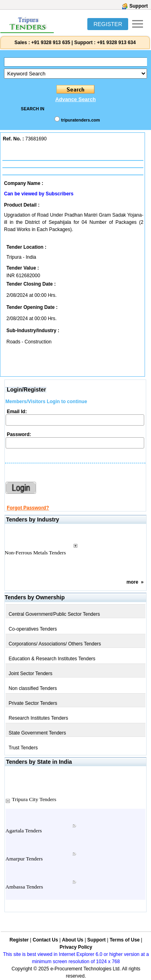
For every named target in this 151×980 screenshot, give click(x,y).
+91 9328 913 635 (50, 43)
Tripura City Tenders (34, 799)
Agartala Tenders (24, 831)
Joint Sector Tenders (31, 674)
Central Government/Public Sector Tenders (54, 614)
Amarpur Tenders (24, 859)
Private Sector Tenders (33, 703)
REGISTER (108, 24)
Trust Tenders (23, 748)
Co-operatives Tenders (33, 629)
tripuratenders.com (80, 120)
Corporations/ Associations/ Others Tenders (55, 644)
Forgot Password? (28, 508)
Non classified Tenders (33, 688)
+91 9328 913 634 (116, 43)
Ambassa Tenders (24, 887)
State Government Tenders (37, 733)
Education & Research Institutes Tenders (52, 659)
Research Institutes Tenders (39, 718)
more (132, 582)
